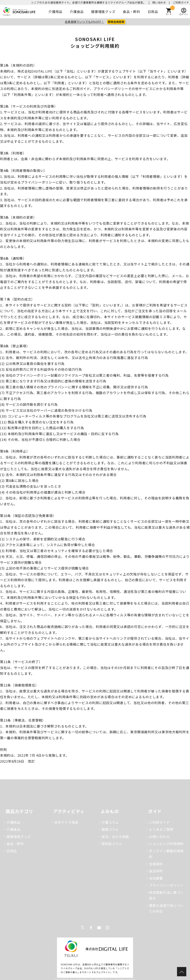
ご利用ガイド (181, 2)
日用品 (153, 12)
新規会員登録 (116, 22)
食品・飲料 (132, 12)
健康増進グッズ (103, 12)
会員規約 (156, 864)
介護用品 (55, 12)
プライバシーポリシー (166, 885)
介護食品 (77, 12)
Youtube (99, 928)
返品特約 (156, 871)
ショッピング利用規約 (166, 844)
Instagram (107, 928)
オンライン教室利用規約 (166, 854)
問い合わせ (159, 2)
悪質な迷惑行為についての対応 (166, 908)
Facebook (91, 928)
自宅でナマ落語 (66, 822)
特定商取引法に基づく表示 (166, 895)
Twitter (83, 928)
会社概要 (156, 878)
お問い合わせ (159, 836)
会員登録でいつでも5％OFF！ (85, 22)
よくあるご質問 (161, 829)
